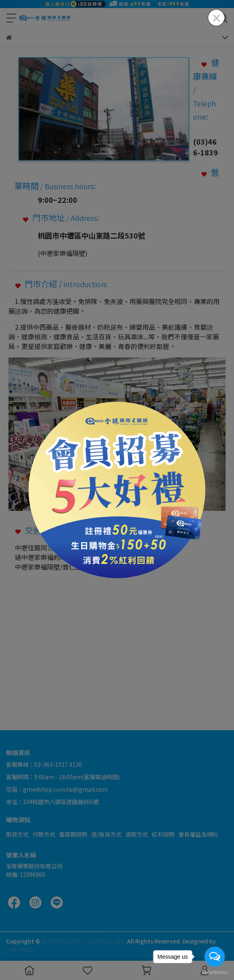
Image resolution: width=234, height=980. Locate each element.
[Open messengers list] (215, 957)
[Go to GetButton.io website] (215, 972)
